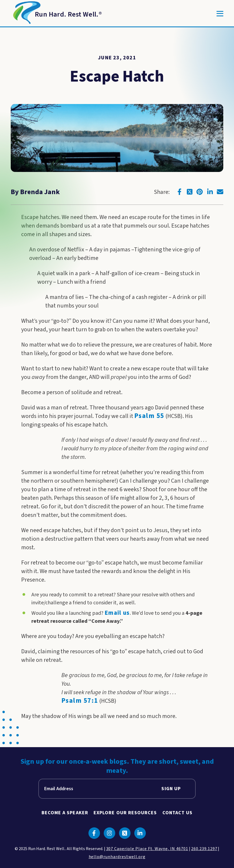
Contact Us (178, 813)
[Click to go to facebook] (179, 192)
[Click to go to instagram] (109, 833)
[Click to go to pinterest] (200, 192)
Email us (117, 613)
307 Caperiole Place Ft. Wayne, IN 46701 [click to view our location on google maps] (147, 849)
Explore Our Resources (125, 813)
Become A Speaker (65, 813)
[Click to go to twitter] (190, 192)
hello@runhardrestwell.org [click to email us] (117, 857)
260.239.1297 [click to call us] (204, 849)
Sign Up (171, 789)
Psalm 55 (149, 416)
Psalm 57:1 (80, 701)
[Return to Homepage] (56, 14)
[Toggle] (220, 14)
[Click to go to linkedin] (210, 192)
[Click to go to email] (220, 192)
